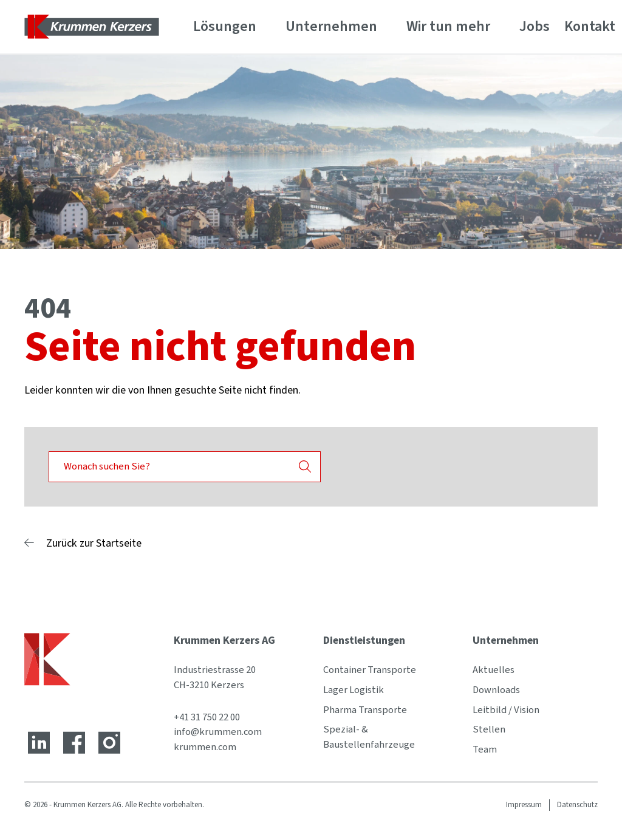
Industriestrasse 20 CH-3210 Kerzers (215, 678)
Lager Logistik (354, 690)
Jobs (535, 26)
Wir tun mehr (448, 26)
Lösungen (225, 26)
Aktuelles (494, 670)
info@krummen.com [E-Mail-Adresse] (218, 732)
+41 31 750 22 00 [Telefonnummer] (207, 717)
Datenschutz (577, 805)
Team (485, 750)
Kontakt (590, 26)
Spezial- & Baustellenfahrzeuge (369, 737)
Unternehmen (331, 26)
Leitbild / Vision (506, 710)
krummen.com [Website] (205, 747)
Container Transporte (370, 670)
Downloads (496, 690)
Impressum (524, 805)
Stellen (489, 729)
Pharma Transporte (365, 710)
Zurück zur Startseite (94, 543)
